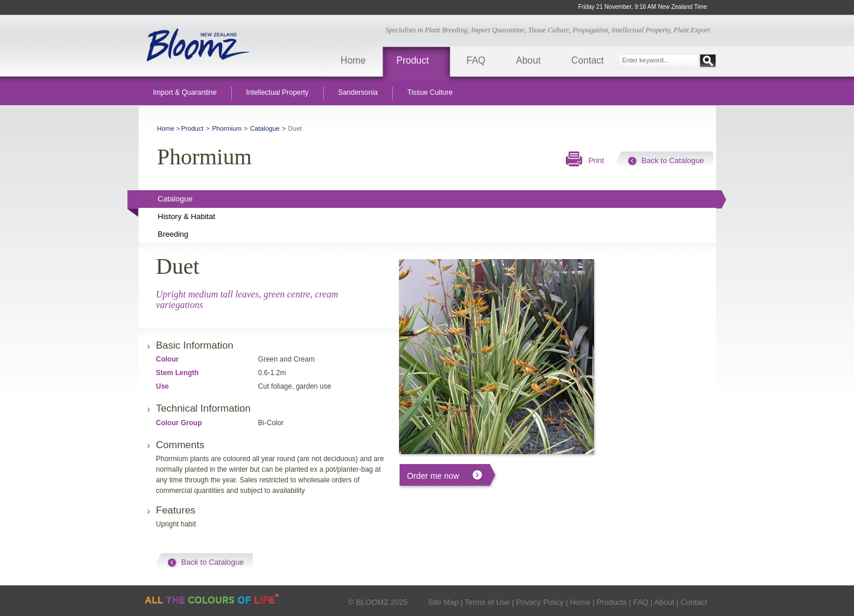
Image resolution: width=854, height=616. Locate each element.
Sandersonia (358, 92)
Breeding (173, 234)
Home (353, 60)
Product (413, 60)
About (529, 60)
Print (596, 160)
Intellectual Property (278, 92)
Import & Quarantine (185, 92)
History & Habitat (187, 216)
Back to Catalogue (672, 160)
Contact (587, 60)
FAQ (476, 60)
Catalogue (265, 128)
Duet (295, 128)
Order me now (433, 476)
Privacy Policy (540, 602)
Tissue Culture (430, 92)
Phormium (227, 128)
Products (611, 602)
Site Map (444, 602)
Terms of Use (487, 602)
